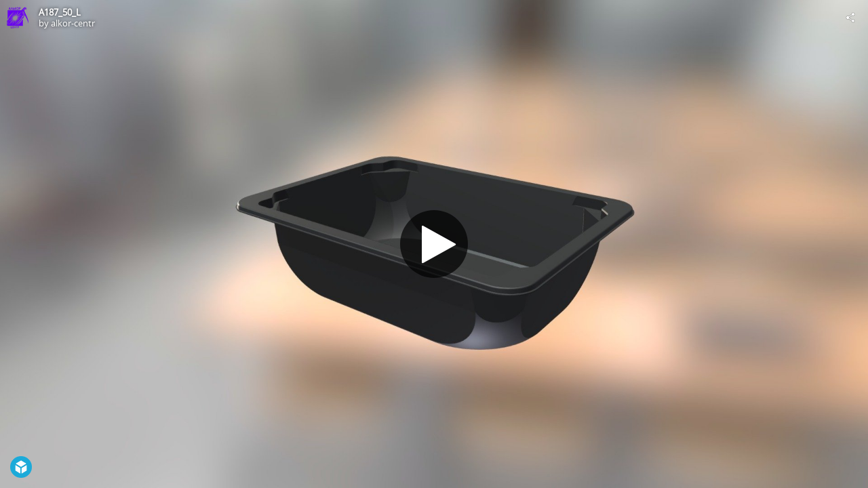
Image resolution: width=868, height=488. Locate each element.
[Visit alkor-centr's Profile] (18, 18)
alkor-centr (73, 23)
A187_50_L (60, 12)
